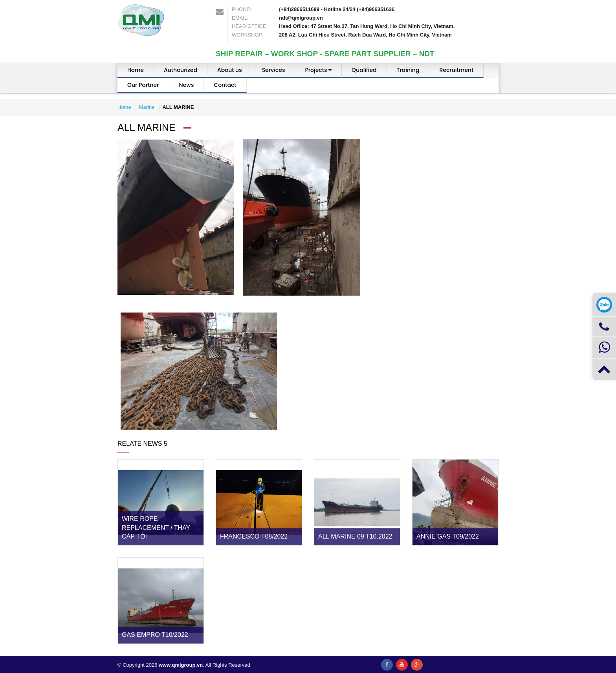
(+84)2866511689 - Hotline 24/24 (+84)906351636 (337, 9)
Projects (318, 70)
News (187, 85)
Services (274, 70)
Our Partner (143, 85)
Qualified (364, 70)
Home (136, 70)
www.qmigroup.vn (181, 665)
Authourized (181, 70)
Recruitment (456, 70)
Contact (225, 85)
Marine (147, 107)
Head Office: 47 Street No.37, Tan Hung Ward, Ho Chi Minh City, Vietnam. (367, 26)
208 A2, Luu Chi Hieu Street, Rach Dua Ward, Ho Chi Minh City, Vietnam (365, 35)
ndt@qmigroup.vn (301, 18)
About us (230, 70)
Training (408, 70)
